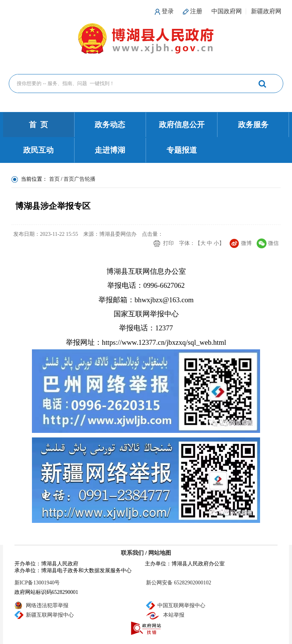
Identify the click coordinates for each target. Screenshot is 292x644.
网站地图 (160, 553)
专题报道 (182, 150)
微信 (273, 243)
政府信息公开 (182, 125)
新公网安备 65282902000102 (179, 583)
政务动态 (110, 125)
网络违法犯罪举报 (47, 605)
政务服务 (253, 125)
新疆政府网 (266, 11)
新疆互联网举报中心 (50, 615)
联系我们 (132, 553)
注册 (196, 11)
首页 (54, 179)
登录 (168, 11)
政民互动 (38, 150)
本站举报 (174, 615)
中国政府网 (227, 11)
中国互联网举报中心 (181, 605)
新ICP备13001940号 (37, 583)
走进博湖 (110, 150)
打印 (168, 243)
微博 (246, 243)
